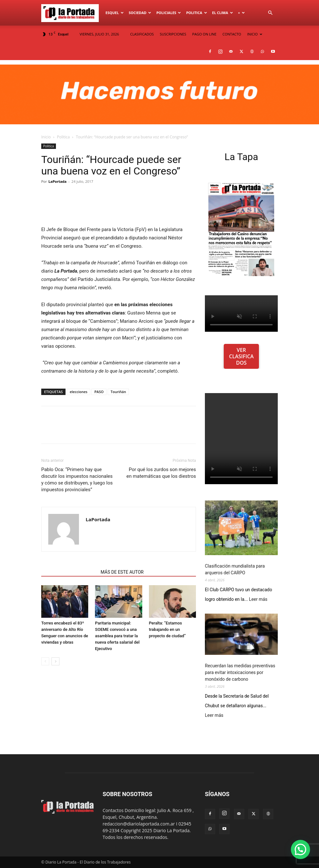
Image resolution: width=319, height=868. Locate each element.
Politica (196, 13)
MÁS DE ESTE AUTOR (122, 572)
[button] (270, 13)
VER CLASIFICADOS (241, 356)
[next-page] (55, 661)
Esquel (115, 13)
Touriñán (118, 392)
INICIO (255, 34)
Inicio (46, 137)
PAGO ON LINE (204, 34)
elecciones (78, 392)
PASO (99, 392)
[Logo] (72, 13)
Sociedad (140, 13)
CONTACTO (232, 34)
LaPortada (58, 181)
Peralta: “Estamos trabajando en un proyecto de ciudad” (167, 629)
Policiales (169, 13)
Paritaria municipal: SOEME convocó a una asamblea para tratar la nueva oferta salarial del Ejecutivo (117, 636)
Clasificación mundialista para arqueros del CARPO (235, 569)
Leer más (258, 599)
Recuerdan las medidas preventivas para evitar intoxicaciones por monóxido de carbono (240, 672)
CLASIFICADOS (142, 34)
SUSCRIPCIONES (173, 34)
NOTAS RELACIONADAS (69, 572)
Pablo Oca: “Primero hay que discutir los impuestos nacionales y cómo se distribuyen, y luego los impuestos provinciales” (77, 480)
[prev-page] (45, 661)
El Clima (223, 13)
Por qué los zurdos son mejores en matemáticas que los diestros (161, 473)
